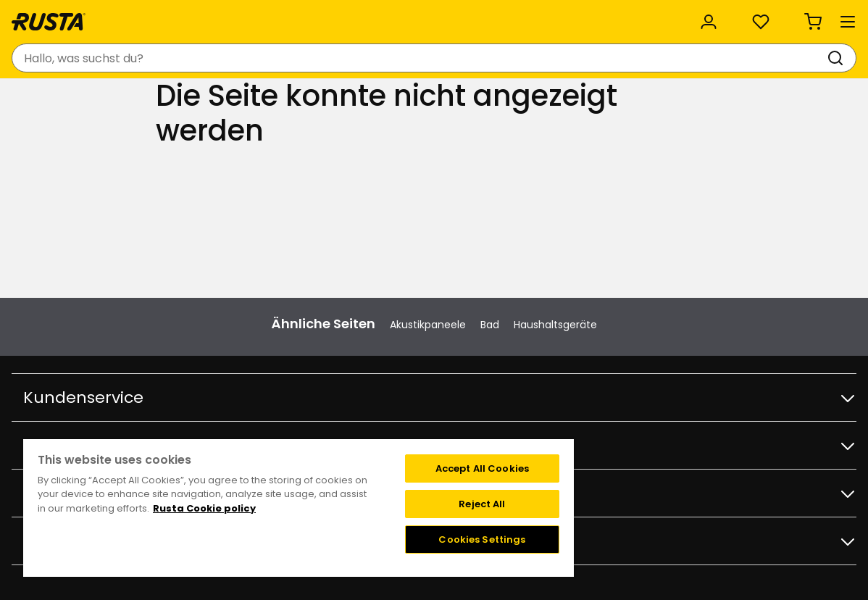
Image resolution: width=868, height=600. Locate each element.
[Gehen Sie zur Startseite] (67, 58)
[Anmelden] (693, 58)
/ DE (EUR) (793, 16)
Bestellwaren (162, 367)
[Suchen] (474, 58)
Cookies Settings (482, 539)
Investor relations (359, 428)
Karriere (335, 397)
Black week (343, 336)
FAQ (140, 321)
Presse (332, 412)
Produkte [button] (51, 100)
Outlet (354, 100)
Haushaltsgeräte (555, 219)
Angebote (341, 321)
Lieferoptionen (166, 351)
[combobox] (303, 58)
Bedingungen (543, 321)
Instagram (680, 306)
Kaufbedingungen (175, 336)
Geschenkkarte (168, 382)
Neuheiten (283, 100)
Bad (490, 219)
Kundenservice (56, 16)
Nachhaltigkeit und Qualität (197, 16)
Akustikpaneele (428, 219)
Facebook (679, 321)
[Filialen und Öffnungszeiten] (585, 58)
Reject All (482, 504)
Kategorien (329, 16)
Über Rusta (343, 367)
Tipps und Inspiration (172, 100)
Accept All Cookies (482, 468)
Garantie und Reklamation (196, 397)
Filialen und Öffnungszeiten (385, 306)
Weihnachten (350, 351)
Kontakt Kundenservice (188, 306)
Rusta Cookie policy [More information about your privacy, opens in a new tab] (204, 508)
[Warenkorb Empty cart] (824, 58)
